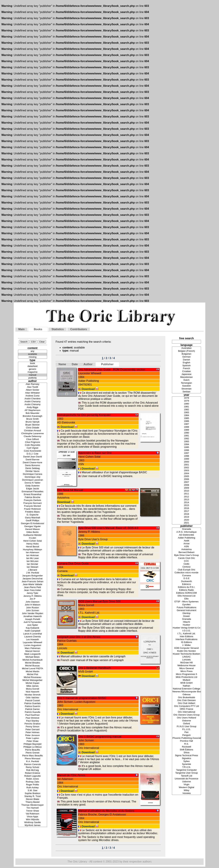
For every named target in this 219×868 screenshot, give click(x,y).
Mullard (186, 680)
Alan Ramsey (33, 384)
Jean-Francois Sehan (33, 582)
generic (33, 369)
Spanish (186, 366)
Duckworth (186, 581)
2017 (186, 511)
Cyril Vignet (33, 448)
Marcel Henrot (33, 651)
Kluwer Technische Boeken (186, 654)
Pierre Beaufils (33, 750)
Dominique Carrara (33, 474)
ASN (186, 547)
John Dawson (33, 602)
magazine (33, 372)
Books (38, 329)
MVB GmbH (186, 683)
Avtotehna (186, 549)
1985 (186, 418)
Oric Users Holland (186, 718)
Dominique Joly (33, 477)
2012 (186, 497)
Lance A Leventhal (33, 634)
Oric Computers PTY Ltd (186, 706)
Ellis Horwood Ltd (186, 596)
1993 (186, 442)
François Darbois (33, 500)
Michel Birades (33, 663)
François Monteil (33, 506)
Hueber (186, 625)
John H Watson (33, 605)
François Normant (33, 503)
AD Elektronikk (186, 535)
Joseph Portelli (33, 619)
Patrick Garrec (33, 709)
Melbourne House (186, 666)
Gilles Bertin (33, 532)
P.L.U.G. (186, 729)
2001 (186, 465)
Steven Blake (33, 799)
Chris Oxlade (33, 428)
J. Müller (186, 645)
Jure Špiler (33, 625)
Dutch (186, 380)
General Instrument (186, 610)
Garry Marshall (33, 518)
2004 (186, 474)
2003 (186, 471)
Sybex (186, 761)
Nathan (186, 686)
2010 (186, 491)
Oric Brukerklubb (186, 698)
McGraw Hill (186, 663)
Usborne (186, 782)
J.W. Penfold (33, 573)
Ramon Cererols (33, 764)
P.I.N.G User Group (186, 727)
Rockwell (186, 747)
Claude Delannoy (33, 436)
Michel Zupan (33, 683)
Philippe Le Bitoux (33, 747)
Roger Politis (33, 785)
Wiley (186, 790)
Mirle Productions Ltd (186, 677)
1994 (186, 445)
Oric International (186, 712)
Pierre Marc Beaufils (33, 756)
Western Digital (186, 788)
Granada (186, 529)
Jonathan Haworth (33, 616)
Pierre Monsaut (33, 759)
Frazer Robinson (33, 509)
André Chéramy (33, 405)
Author (88, 364)
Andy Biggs (33, 407)
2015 (186, 505)
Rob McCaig (33, 770)
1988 (186, 427)
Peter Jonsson (33, 735)
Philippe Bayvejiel (33, 744)
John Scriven (33, 611)
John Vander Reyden (33, 614)
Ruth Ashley (33, 788)
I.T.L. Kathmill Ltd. (186, 634)
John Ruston (33, 608)
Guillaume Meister (33, 535)
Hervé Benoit (33, 547)
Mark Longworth (33, 654)
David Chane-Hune (33, 463)
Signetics (186, 758)
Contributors (79, 329)
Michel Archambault (33, 660)
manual (33, 375)
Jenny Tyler (33, 593)
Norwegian (186, 383)
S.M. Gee (33, 791)
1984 (186, 415)
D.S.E (186, 579)
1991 (186, 436)
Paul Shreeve (33, 718)
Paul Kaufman (33, 715)
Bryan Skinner (33, 425)
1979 (186, 401)
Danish (186, 360)
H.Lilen (33, 538)
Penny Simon (33, 727)
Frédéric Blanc (33, 512)
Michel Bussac (33, 666)
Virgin (186, 785)
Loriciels (186, 660)
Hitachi (186, 622)
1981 (186, 407)
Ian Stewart (33, 567)
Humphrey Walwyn (33, 550)
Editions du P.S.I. (186, 587)
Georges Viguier (33, 526)
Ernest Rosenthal (33, 495)
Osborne (186, 721)
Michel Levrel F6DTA (33, 669)
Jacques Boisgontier (33, 576)
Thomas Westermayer (33, 805)
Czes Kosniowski (33, 451)
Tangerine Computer (186, 770)
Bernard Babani (186, 552)
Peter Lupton (33, 738)
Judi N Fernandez (33, 622)
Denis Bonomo (33, 466)
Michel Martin (33, 672)
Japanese (186, 374)
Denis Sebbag (33, 468)
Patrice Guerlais (33, 703)
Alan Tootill (33, 387)
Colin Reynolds (33, 445)
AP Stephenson (33, 410)
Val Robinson (33, 814)
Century (186, 567)
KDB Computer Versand (186, 648)
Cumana (186, 576)
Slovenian (186, 389)
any (33, 351)
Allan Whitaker (33, 393)
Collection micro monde (186, 573)
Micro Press (186, 671)
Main (21, 329)
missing (33, 357)
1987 (186, 424)
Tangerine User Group (186, 773)
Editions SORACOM (186, 593)
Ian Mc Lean (33, 558)
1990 (186, 433)
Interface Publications (186, 639)
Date (75, 364)
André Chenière (33, 399)
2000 (186, 462)
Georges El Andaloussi (33, 524)
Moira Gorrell (33, 689)
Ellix (186, 599)
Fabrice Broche (33, 497)
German (186, 357)
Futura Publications (186, 608)
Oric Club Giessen (186, 700)
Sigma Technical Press (186, 756)
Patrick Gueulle (33, 712)
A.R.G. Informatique (186, 532)
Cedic (186, 564)
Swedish (186, 386)
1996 (186, 450)
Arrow (186, 544)
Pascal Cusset (33, 701)
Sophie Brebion (33, 793)
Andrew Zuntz (33, 396)
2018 (186, 514)
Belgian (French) (186, 351)
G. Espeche (33, 515)
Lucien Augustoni (33, 645)
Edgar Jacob (33, 489)
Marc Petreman (33, 648)
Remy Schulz (33, 767)
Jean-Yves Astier (33, 590)
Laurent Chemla (33, 637)
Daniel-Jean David (33, 457)
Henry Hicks (33, 544)
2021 (186, 523)
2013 (186, 500)
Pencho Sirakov (33, 724)
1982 (186, 410)
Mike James (33, 686)
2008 (186, 485)
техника (186, 793)
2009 (186, 488)
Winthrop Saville (33, 823)
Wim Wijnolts (33, 820)
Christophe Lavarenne (33, 434)
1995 (186, 447)
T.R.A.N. (186, 767)
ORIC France (186, 709)
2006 (186, 479)
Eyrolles (186, 605)
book (33, 363)
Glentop (186, 613)
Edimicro (186, 584)
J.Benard (33, 570)
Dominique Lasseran (33, 480)
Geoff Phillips (33, 521)
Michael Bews (33, 657)
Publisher (107, 364)
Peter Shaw (33, 741)
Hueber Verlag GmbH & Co (186, 628)
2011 (186, 494)
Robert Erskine (33, 773)
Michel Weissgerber (33, 680)
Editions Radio (186, 590)
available (33, 354)
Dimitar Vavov (33, 471)
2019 (186, 517)
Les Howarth (33, 640)
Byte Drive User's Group (186, 555)
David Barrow (33, 460)
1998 (186, 456)
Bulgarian (186, 354)
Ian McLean (33, 561)
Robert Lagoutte (33, 776)
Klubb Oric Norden (186, 651)
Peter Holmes (33, 733)
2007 (186, 482)
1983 (186, 413)
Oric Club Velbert (186, 703)
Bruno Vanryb (33, 422)
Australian (186, 348)
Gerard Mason (33, 529)
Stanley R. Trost (33, 796)
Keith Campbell (33, 631)
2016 (186, 508)
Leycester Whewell (33, 643)
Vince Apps (33, 817)
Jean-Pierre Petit (33, 587)
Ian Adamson (33, 553)
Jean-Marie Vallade (33, 584)
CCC (186, 561)
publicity (33, 378)
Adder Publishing (186, 538)
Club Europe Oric (186, 570)
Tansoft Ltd (186, 776)
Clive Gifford (33, 439)
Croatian (186, 371)
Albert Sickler (33, 390)
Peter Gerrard (33, 730)
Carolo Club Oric (186, 558)
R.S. (186, 744)
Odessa (186, 695)
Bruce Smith (33, 419)
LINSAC (186, 657)
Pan (186, 732)
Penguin (186, 735)
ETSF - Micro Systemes (186, 602)
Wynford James (33, 825)
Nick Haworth (33, 692)
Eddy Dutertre (33, 486)
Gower (186, 616)
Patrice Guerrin (33, 706)
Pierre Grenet (33, 753)
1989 (186, 430)
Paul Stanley (33, 721)
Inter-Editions (186, 637)
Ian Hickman (33, 555)
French (186, 369)
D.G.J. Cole (33, 454)
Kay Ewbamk (33, 628)
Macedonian (186, 377)
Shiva (186, 753)
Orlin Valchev (33, 698)
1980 (186, 404)
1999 (186, 459)
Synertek (186, 764)
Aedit (186, 541)
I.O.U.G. (186, 631)
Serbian (186, 392)
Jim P (33, 599)
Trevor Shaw (33, 811)
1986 (186, 421)
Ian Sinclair (33, 564)
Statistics (58, 329)
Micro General (186, 668)
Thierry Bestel (33, 802)
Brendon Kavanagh (33, 416)
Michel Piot (33, 674)
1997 (186, 453)
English (186, 363)
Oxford (186, 724)
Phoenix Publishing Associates (186, 738)
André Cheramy (33, 402)
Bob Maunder (33, 413)
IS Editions (186, 642)
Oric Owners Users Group (186, 715)
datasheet (33, 366)
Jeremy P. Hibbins (33, 596)
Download (90, 389)
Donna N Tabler (33, 483)
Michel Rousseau (33, 677)
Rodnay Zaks (33, 782)
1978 (186, 398)
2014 (186, 503)
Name (62, 364)
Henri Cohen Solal (33, 541)
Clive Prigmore (33, 442)
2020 (186, 520)
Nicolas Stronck (33, 695)
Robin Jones (33, 779)
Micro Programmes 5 (186, 674)
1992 (186, 439)
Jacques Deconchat (33, 579)
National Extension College (186, 689)
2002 (186, 468)
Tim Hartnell (33, 808)
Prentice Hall (186, 741)
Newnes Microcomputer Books (186, 692)
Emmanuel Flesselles (33, 492)
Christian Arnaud (33, 431)
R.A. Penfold (33, 762)
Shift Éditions (186, 750)
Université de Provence (186, 779)
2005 (186, 476)
